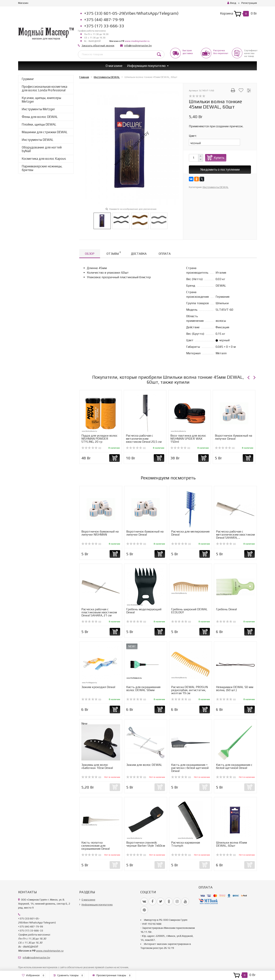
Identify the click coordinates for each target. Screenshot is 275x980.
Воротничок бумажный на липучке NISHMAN (100, 533)
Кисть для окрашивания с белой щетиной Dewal (234, 766)
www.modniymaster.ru (137, 41)
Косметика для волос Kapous (44, 159)
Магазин (23, 3)
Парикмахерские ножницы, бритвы (42, 168)
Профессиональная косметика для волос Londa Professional (44, 88)
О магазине (114, 66)
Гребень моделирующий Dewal (144, 611)
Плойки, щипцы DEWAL (39, 124)
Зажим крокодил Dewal (98, 687)
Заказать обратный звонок (98, 45)
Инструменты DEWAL (38, 140)
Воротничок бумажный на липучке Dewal (233, 437)
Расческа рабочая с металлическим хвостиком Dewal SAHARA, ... (235, 535)
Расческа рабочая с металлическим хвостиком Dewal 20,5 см (144, 439)
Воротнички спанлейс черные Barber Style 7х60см (146, 844)
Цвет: (193, 136)
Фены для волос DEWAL (40, 117)
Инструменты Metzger (38, 109)
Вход (232, 3)
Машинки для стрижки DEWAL (45, 132)
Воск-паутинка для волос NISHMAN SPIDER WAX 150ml (188, 439)
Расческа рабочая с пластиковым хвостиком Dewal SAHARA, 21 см (99, 612)
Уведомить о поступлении (220, 169)
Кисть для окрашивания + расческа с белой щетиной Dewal (190, 768)
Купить (219, 158)
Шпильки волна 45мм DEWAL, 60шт (231, 844)
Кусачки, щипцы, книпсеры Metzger (41, 100)
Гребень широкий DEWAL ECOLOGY (189, 611)
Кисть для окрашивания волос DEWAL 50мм (143, 689)
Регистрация (249, 3)
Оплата (165, 254)
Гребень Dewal (226, 609)
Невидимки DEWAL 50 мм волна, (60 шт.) (235, 689)
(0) (91, 448)
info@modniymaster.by (138, 45)
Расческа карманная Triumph (186, 844)
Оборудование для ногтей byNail (42, 149)
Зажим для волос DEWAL (144, 765)
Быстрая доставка (188, 52)
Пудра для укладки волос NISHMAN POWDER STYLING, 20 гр (99, 439)
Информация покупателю (146, 66)
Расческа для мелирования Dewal (190, 533)
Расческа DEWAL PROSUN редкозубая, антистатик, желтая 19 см (189, 690)
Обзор (90, 254)
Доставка (139, 254)
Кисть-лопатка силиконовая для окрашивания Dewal (95, 846)
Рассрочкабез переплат (221, 52)
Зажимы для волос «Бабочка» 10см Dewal (97, 766)
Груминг (28, 79)
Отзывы (114, 253)
